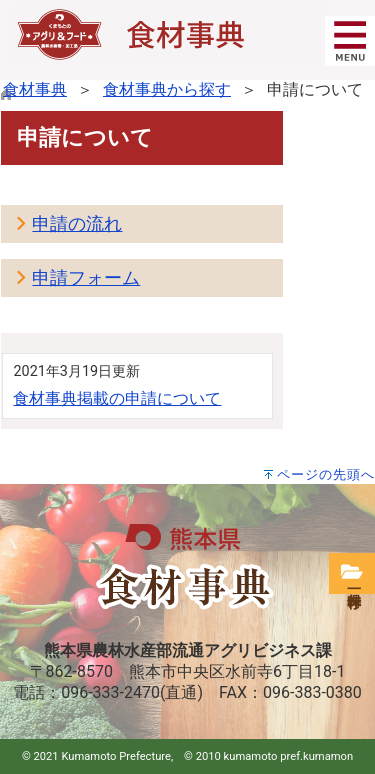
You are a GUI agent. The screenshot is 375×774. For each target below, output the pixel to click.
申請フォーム (86, 278)
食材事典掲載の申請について (117, 398)
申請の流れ (77, 224)
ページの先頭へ (326, 474)
